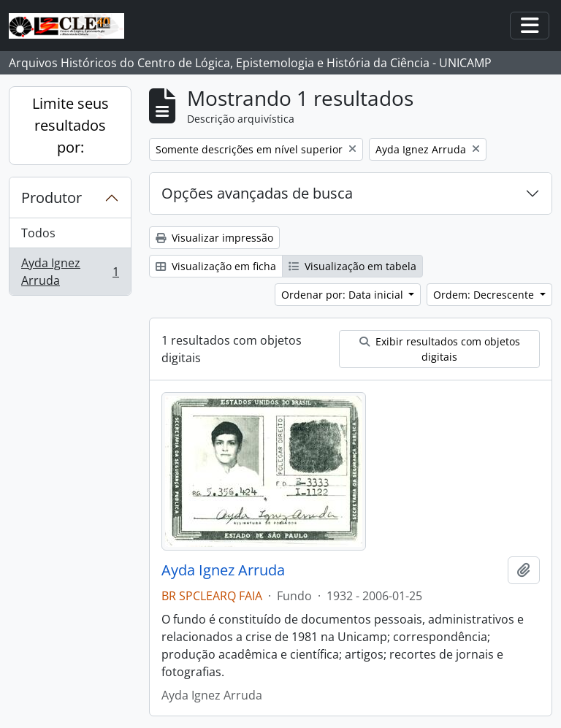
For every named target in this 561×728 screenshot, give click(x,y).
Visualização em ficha (216, 266)
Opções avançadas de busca (257, 193)
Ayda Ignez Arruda (70, 272)
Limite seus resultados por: (70, 125)
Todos (38, 233)
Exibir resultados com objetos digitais (440, 349)
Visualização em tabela (352, 266)
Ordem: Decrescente (485, 295)
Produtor (51, 198)
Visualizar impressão (214, 238)
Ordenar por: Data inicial (344, 295)
